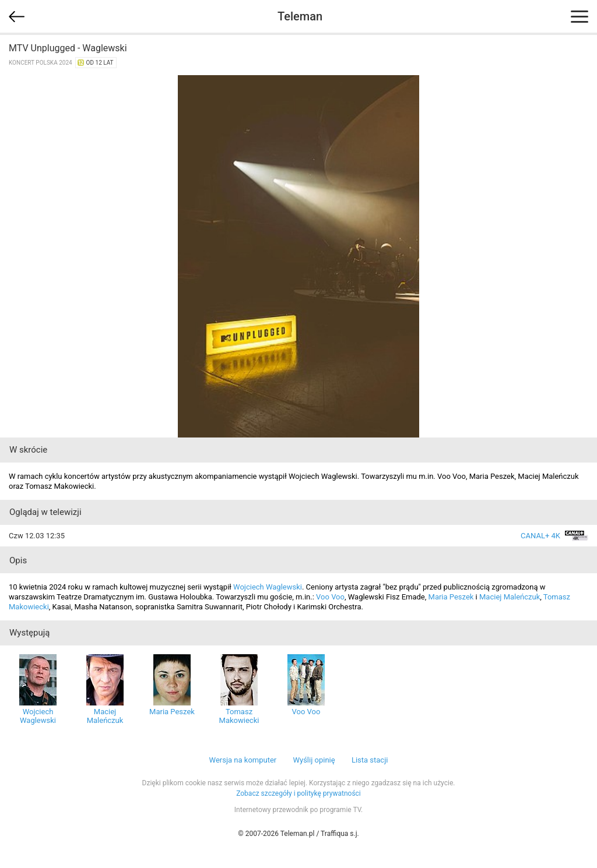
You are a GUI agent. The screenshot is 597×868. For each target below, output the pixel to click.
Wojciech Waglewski (268, 587)
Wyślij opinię (314, 760)
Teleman (300, 16)
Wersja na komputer (243, 760)
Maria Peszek (451, 597)
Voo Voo (330, 597)
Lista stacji (370, 760)
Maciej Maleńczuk (510, 597)
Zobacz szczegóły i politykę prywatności (298, 793)
